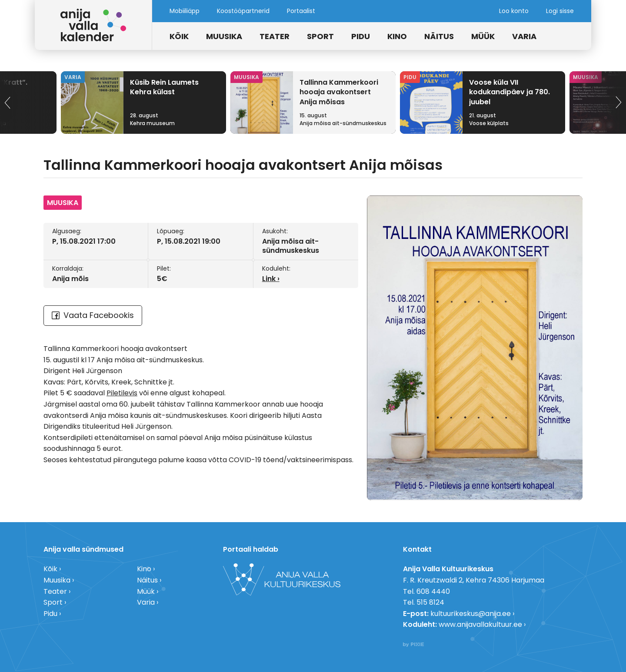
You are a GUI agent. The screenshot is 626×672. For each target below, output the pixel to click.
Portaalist (301, 11)
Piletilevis (122, 393)
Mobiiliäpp (185, 11)
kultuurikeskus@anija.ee (471, 614)
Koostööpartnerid (243, 11)
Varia (524, 36)
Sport (320, 36)
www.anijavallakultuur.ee (480, 624)
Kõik (179, 36)
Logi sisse (560, 11)
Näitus (439, 36)
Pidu (361, 36)
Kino (397, 36)
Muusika (224, 36)
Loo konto (514, 11)
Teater (275, 36)
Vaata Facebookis (93, 315)
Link (269, 279)
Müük (483, 36)
